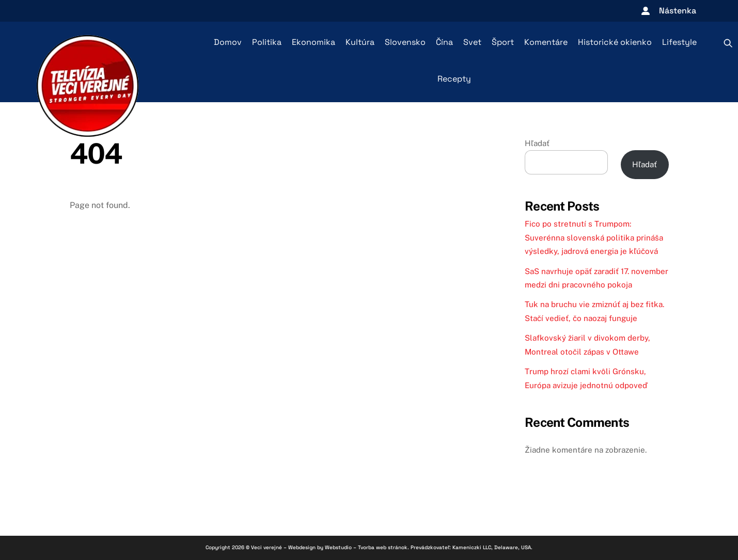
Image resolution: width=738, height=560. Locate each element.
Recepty (454, 79)
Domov (228, 42)
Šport (503, 42)
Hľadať (537, 143)
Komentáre (546, 42)
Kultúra (360, 42)
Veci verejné (266, 547)
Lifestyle (679, 42)
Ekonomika (313, 42)
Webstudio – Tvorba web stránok (366, 547)
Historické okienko (615, 42)
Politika (267, 42)
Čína (444, 42)
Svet (472, 42)
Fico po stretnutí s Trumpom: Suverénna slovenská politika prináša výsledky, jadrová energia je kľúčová (594, 237)
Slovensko (405, 42)
